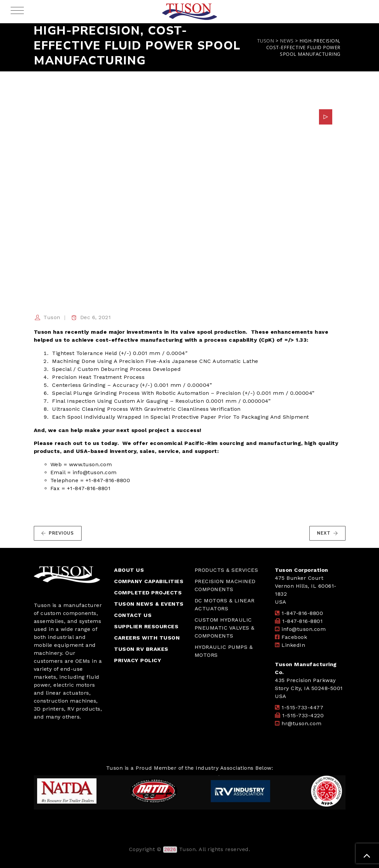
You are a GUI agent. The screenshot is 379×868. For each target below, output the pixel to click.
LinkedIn (293, 645)
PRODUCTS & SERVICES (226, 570)
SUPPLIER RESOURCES (146, 626)
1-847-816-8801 (302, 621)
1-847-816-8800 (302, 613)
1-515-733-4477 (302, 707)
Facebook (294, 637)
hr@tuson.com (301, 723)
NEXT (328, 533)
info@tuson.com (304, 629)
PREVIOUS (58, 533)
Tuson (52, 317)
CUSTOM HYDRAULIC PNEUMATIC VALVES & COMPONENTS (225, 628)
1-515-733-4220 (303, 715)
